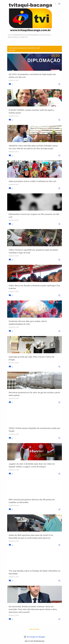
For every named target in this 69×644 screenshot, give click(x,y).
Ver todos (12, 50)
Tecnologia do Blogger (34, 637)
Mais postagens (35, 629)
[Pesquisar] (56, 4)
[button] (59, 84)
